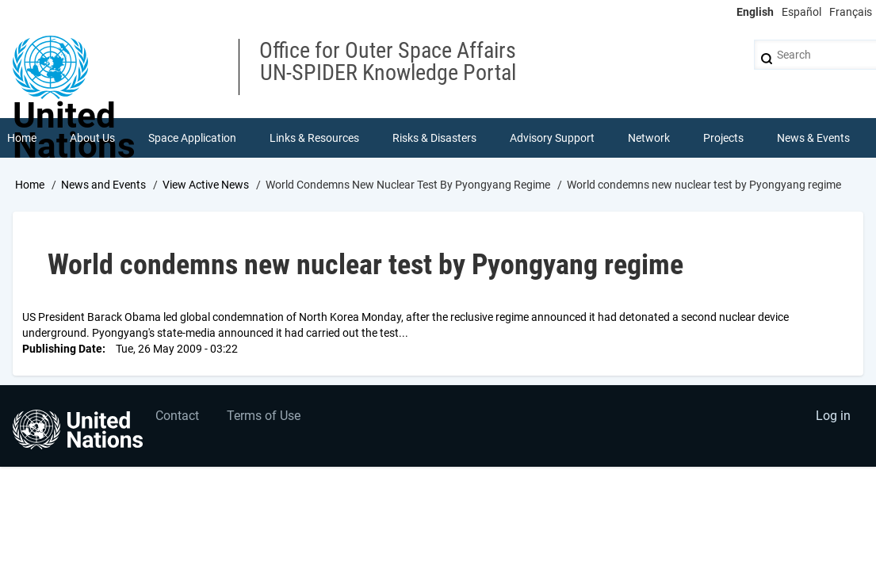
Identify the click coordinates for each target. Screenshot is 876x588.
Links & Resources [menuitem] (314, 138)
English (755, 12)
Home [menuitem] (22, 138)
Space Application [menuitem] (192, 138)
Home (30, 185)
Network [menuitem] (649, 138)
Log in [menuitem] (833, 416)
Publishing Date (62, 349)
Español (801, 12)
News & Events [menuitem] (813, 138)
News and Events (103, 185)
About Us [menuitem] (92, 138)
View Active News (206, 185)
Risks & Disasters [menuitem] (434, 138)
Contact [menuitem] (177, 416)
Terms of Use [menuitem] (264, 416)
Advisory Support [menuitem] (552, 138)
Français (851, 12)
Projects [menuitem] (723, 138)
